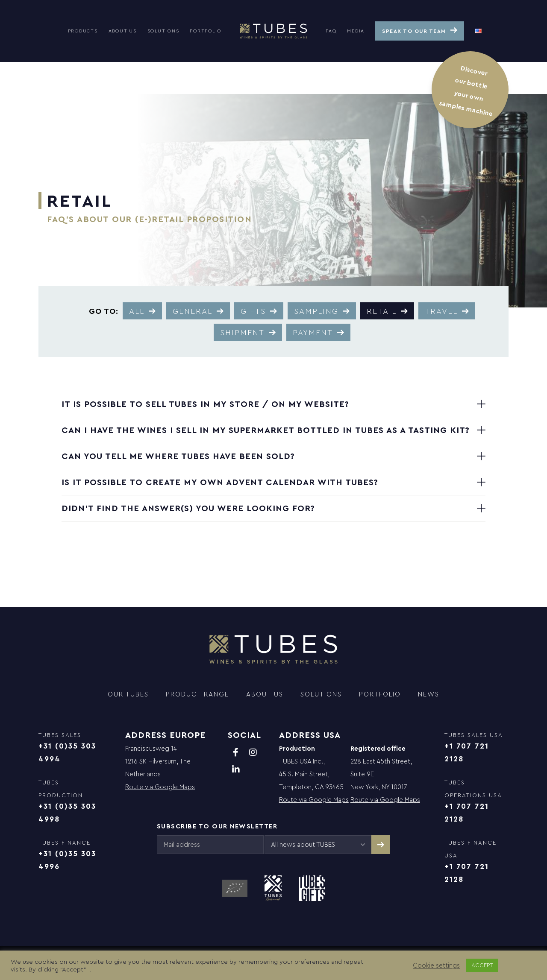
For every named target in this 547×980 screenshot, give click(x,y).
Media (356, 31)
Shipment (242, 332)
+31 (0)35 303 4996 (67, 860)
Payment (313, 332)
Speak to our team (414, 31)
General (193, 311)
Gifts (253, 311)
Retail (382, 311)
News (429, 694)
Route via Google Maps (160, 787)
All (137, 311)
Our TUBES (128, 694)
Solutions (163, 31)
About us (123, 31)
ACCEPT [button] (482, 965)
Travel (441, 311)
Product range (197, 694)
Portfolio (206, 31)
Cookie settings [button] (436, 965)
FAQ (331, 31)
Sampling (316, 311)
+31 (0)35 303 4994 (67, 752)
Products (83, 31)
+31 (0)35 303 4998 (67, 812)
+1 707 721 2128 (467, 752)
